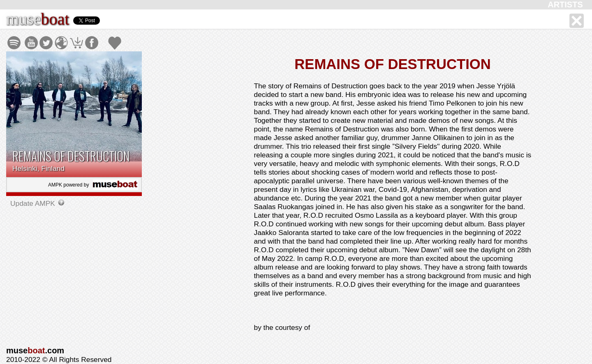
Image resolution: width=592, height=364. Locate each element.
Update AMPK (34, 203)
